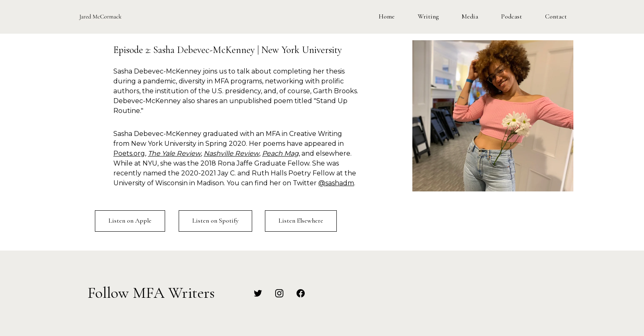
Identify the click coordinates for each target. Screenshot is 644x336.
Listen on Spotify (215, 221)
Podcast (512, 16)
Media (470, 16)
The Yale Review (174, 153)
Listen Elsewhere (301, 221)
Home (387, 16)
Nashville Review (231, 153)
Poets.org (129, 153)
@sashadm (336, 183)
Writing (428, 16)
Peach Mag (280, 153)
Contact (556, 16)
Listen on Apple (130, 221)
